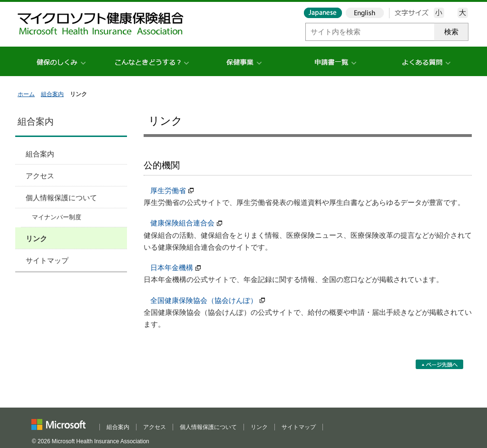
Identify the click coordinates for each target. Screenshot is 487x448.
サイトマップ (47, 261)
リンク (36, 239)
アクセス (40, 176)
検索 (451, 32)
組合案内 (52, 94)
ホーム (26, 94)
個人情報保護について (61, 198)
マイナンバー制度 (57, 217)
